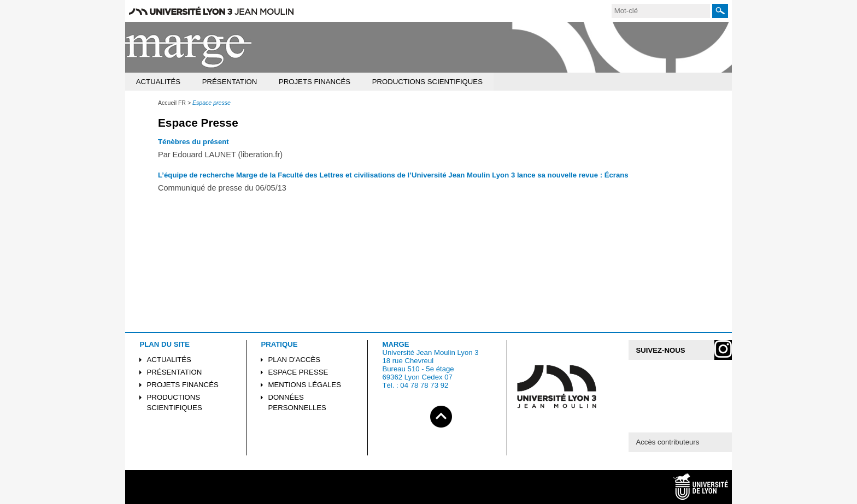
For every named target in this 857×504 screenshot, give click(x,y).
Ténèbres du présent (193, 142)
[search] (661, 11)
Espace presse (298, 372)
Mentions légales (305, 385)
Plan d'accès (295, 360)
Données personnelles (297, 402)
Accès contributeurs (667, 442)
